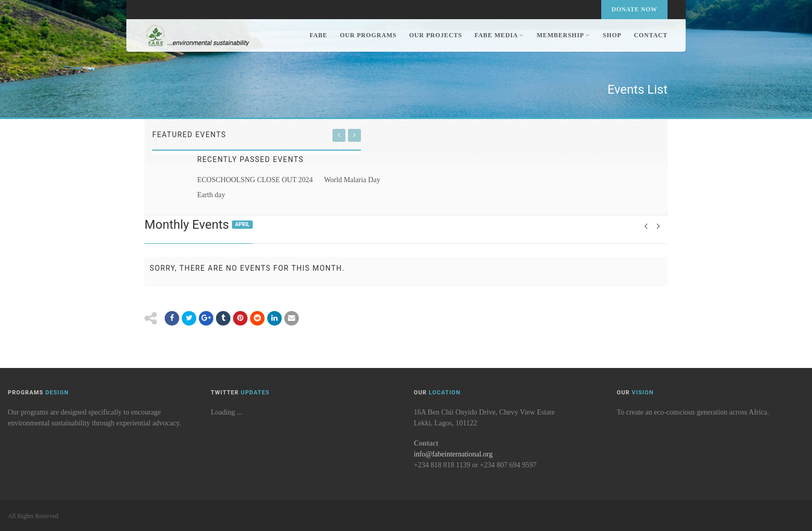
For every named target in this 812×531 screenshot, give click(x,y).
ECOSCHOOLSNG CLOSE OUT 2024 (255, 180)
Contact (651, 35)
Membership (563, 35)
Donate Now (634, 9)
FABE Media (499, 35)
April (242, 224)
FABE (318, 35)
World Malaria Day (352, 180)
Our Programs (368, 35)
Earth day (211, 195)
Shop (612, 35)
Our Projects (436, 35)
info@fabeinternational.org (453, 454)
